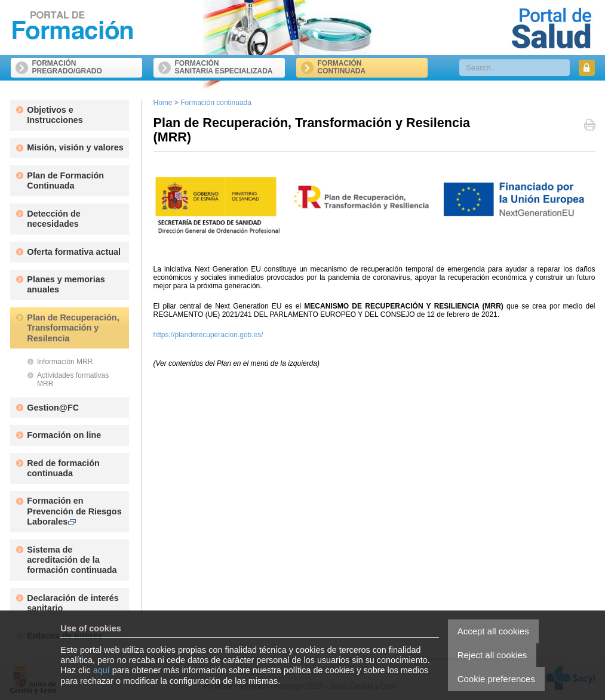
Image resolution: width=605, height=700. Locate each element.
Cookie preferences (496, 679)
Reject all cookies (492, 655)
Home (163, 103)
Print (590, 126)
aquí (102, 670)
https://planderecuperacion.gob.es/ (208, 335)
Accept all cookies (493, 631)
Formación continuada (216, 103)
